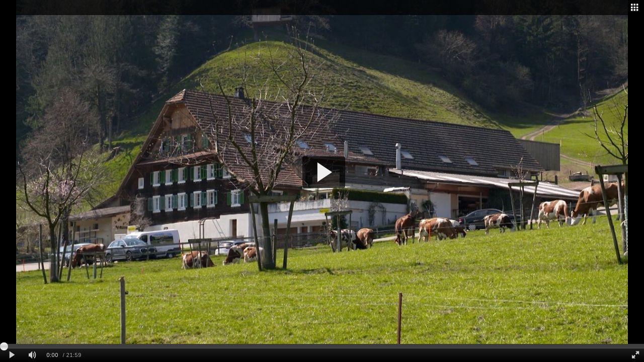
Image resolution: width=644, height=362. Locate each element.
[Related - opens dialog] (634, 8)
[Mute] (32, 355)
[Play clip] (12, 355)
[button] (324, 172)
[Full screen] (635, 355)
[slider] (322, 346)
